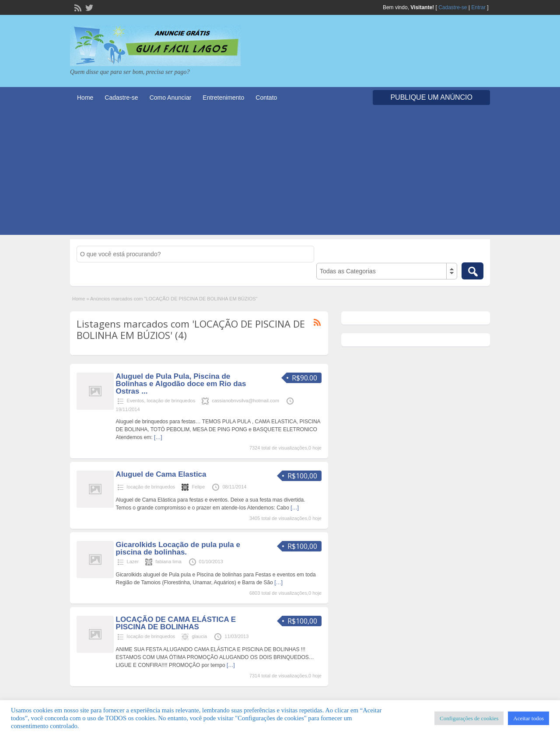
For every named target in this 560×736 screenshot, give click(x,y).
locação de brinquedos (171, 401)
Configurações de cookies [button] (469, 718)
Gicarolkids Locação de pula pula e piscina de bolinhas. (178, 548)
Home (85, 98)
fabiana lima (168, 562)
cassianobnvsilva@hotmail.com (245, 401)
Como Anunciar (171, 98)
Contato (266, 98)
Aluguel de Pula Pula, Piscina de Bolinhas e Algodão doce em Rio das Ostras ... (181, 384)
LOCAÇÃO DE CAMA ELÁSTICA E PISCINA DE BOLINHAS (176, 623)
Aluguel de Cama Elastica (161, 474)
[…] (158, 437)
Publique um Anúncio (431, 97)
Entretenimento (223, 98)
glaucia (199, 636)
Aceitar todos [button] (528, 718)
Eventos (136, 401)
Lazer (133, 562)
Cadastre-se (453, 7)
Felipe (198, 487)
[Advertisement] (280, 174)
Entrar (478, 7)
